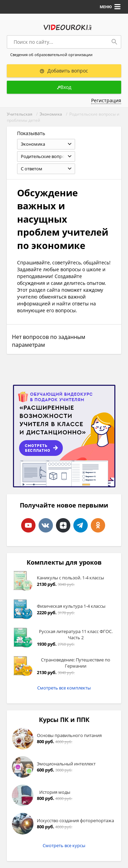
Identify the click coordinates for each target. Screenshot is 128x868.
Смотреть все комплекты (64, 688)
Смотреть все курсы (64, 845)
